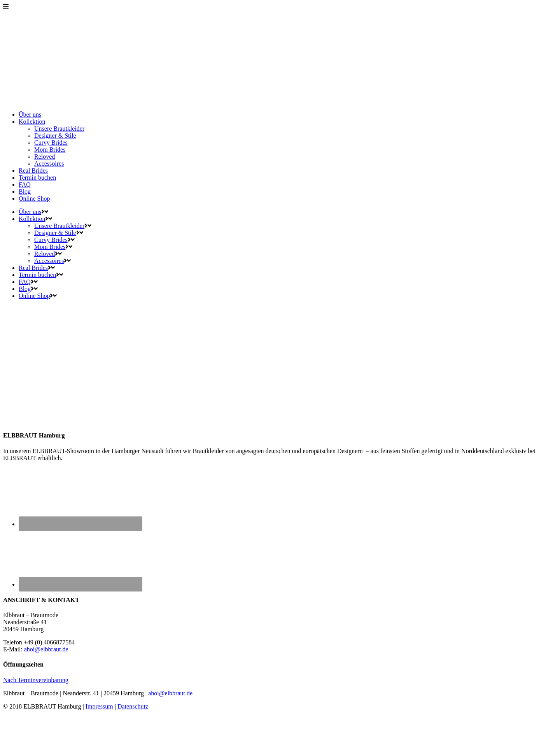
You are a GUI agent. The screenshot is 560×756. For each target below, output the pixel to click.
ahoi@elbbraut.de (46, 649)
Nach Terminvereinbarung (36, 680)
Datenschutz (133, 706)
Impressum (99, 706)
